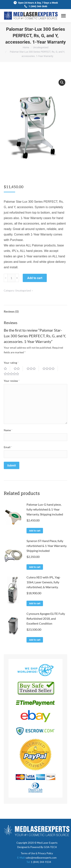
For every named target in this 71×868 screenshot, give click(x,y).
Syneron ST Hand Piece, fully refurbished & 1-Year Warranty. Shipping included (47, 546)
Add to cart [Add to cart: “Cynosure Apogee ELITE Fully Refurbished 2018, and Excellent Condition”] (35, 640)
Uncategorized (23, 291)
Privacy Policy (45, 853)
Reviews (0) (11, 311)
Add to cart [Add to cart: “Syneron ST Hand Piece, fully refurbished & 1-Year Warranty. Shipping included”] (35, 567)
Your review (12, 381)
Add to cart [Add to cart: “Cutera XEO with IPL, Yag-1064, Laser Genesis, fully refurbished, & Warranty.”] (35, 603)
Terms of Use (28, 853)
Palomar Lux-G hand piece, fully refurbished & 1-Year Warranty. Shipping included (45, 509)
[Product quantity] (11, 278)
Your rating (11, 363)
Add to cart (35, 278)
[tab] (35, 310)
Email (8, 447)
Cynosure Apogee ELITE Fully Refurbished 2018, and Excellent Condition (46, 618)
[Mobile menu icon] (63, 16)
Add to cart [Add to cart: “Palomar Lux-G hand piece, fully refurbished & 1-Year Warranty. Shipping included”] (35, 531)
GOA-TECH (50, 847)
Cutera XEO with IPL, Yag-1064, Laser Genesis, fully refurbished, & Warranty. (44, 582)
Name (8, 430)
